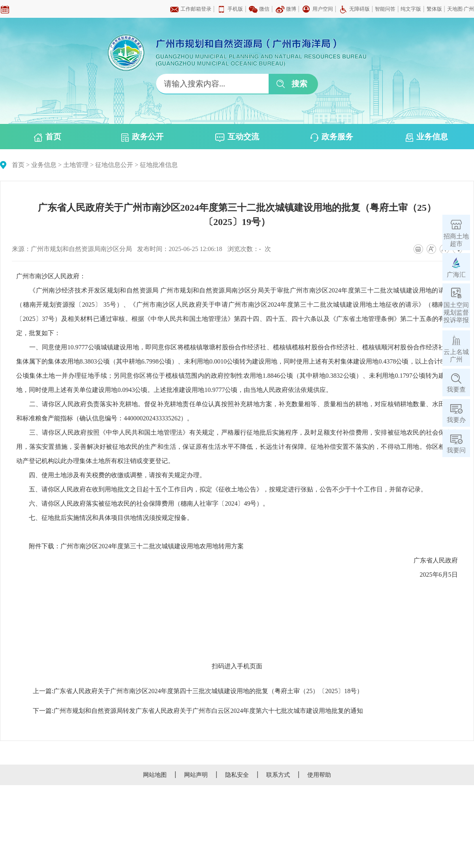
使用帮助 (319, 775)
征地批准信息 (159, 165)
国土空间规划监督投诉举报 (456, 312)
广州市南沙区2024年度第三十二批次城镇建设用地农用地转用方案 (152, 546)
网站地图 (155, 775)
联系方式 (278, 775)
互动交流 (237, 137)
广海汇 (456, 275)
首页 (48, 137)
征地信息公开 (114, 165)
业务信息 (427, 137)
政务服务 (332, 137)
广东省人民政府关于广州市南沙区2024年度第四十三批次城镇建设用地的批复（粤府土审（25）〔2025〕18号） (208, 691)
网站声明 (196, 775)
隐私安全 (237, 775)
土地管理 (76, 165)
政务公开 (142, 137)
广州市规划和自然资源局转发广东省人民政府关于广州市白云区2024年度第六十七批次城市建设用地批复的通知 (208, 711)
